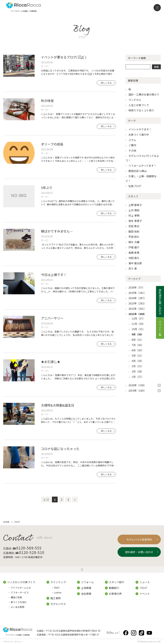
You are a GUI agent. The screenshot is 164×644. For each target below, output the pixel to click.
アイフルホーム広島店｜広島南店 (18, 635)
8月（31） (138, 340)
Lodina (58, 592)
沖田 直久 (134, 258)
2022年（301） (137, 309)
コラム (132, 140)
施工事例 (56, 598)
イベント (145, 594)
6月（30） (138, 350)
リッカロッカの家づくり (21, 582)
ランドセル (135, 100)
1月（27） (138, 377)
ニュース (145, 582)
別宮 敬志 (134, 226)
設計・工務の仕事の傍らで (144, 94)
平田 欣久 (134, 237)
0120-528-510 (35, 552)
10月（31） (138, 329)
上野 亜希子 (135, 205)
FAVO (57, 588)
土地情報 (86, 588)
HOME (6, 522)
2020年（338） (137, 385)
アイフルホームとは (21, 588)
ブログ (143, 588)
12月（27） (138, 318)
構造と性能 (16, 597)
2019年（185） (137, 390)
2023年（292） (137, 303)
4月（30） (138, 361)
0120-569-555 (32, 548)
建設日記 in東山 (138, 171)
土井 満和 (134, 210)
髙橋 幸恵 (134, 253)
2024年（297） (137, 298)
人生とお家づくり (139, 105)
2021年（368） (137, 314)
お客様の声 (115, 594)
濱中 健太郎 (135, 263)
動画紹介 (114, 588)
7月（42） (138, 345)
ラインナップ (58, 582)
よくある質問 (17, 607)
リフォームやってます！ (142, 166)
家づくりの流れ (19, 602)
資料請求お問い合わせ (160, 302)
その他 (132, 150)
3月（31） (138, 366)
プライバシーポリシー (13, 642)
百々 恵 (133, 268)
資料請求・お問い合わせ (136, 552)
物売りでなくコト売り (141, 110)
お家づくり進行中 (139, 135)
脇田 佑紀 (134, 231)
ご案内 (132, 145)
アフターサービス (20, 592)
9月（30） (138, 334)
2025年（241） (137, 293)
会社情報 (86, 594)
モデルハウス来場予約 (136, 539)
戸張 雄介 (134, 247)
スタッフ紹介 (117, 582)
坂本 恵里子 (135, 221)
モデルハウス (58, 604)
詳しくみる (106, 83)
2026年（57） (137, 287)
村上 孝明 (134, 215)
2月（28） (138, 371)
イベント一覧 (160, 328)
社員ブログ (135, 186)
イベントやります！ (140, 129)
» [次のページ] (75, 499)
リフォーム (87, 582)
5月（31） (138, 355)
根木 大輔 (134, 242)
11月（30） (138, 324)
